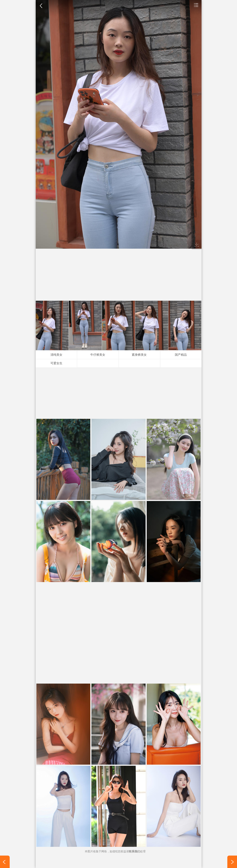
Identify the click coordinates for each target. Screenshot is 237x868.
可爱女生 (56, 363)
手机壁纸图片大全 (196, 5)
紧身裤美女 (139, 355)
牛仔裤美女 (98, 355)
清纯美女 (56, 355)
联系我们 (135, 851)
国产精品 (181, 355)
